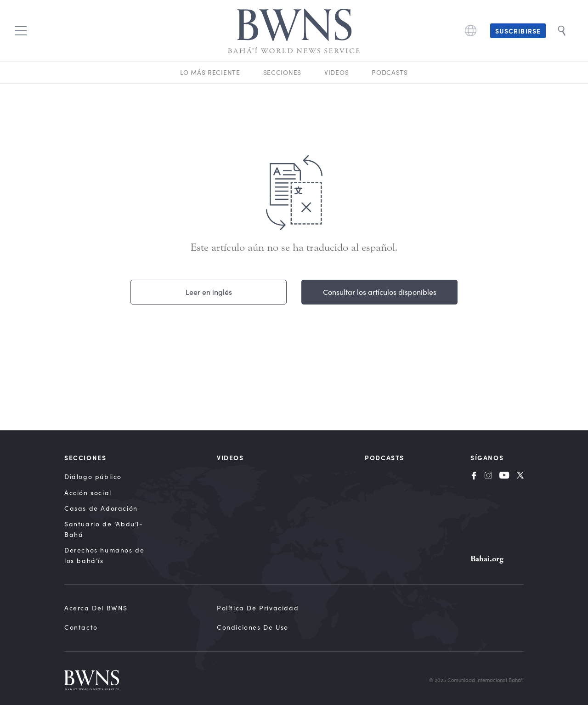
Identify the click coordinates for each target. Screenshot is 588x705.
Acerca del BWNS (96, 608)
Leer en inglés (209, 292)
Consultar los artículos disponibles (380, 292)
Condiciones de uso (253, 627)
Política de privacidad (258, 608)
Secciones (282, 72)
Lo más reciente (210, 72)
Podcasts (390, 72)
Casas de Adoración (101, 508)
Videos (336, 72)
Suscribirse (518, 31)
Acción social (88, 493)
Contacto (81, 627)
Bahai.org (487, 559)
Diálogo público (93, 477)
